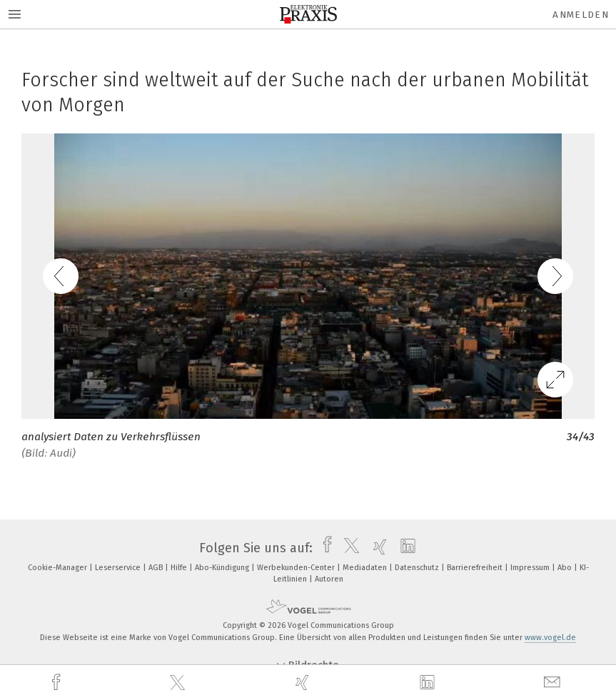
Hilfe (180, 568)
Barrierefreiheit (476, 568)
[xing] (304, 683)
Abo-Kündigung (223, 568)
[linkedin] (429, 683)
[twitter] (179, 683)
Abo (566, 568)
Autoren (329, 579)
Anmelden (581, 15)
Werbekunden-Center (297, 568)
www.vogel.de (550, 638)
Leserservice (119, 568)
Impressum (531, 568)
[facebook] (58, 683)
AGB (157, 568)
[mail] (554, 683)
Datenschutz (418, 568)
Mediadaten (366, 568)
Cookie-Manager (59, 568)
